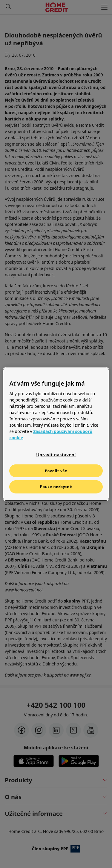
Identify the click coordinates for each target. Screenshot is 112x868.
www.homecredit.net (24, 590)
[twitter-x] (73, 730)
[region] (56, 434)
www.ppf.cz (80, 675)
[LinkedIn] (56, 730)
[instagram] (39, 730)
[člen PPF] (75, 849)
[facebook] (22, 730)
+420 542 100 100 (56, 705)
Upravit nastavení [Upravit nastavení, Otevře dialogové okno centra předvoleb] (56, 455)
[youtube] (91, 730)
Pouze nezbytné (56, 487)
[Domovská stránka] (57, 7)
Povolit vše (56, 471)
